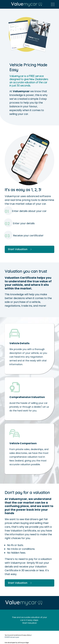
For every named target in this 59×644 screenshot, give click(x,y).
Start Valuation (20, 249)
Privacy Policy (26, 635)
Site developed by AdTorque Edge (17, 643)
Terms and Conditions (13, 635)
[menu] (53, 4)
